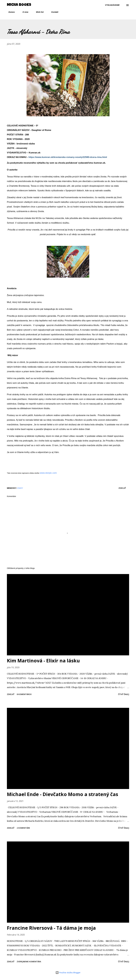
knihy (20, 488)
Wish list (38, 12)
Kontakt (53, 12)
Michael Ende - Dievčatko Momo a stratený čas (62, 794)
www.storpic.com (48, 473)
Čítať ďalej (124, 694)
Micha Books (19, 5)
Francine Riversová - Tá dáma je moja (51, 928)
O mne (24, 12)
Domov (10, 12)
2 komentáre (23, 828)
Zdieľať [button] (122, 488)
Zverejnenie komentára (29, 962)
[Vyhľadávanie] (112, 5)
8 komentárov (24, 694)
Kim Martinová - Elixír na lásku (43, 661)
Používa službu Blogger (68, 973)
